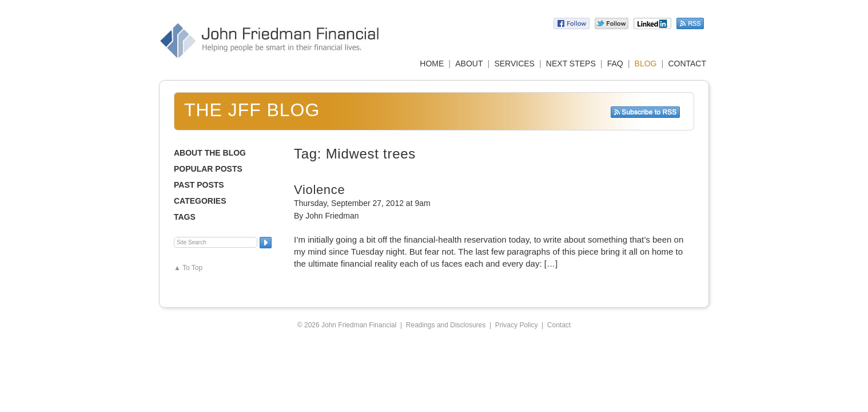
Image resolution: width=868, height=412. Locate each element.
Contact (559, 325)
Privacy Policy (517, 325)
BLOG (646, 64)
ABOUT (469, 64)
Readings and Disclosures (446, 325)
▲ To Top (188, 268)
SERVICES (514, 64)
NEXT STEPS (571, 64)
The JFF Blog (252, 110)
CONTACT (687, 64)
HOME (432, 64)
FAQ (615, 64)
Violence (319, 190)
